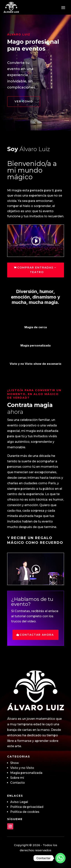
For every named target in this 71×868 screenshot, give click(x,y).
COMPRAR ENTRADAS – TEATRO (37, 270)
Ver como (24, 101)
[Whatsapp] (60, 858)
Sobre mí (17, 778)
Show (14, 763)
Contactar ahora (37, 635)
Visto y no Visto (22, 768)
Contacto (18, 783)
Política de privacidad (27, 807)
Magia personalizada (26, 773)
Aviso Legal (19, 802)
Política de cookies (25, 812)
